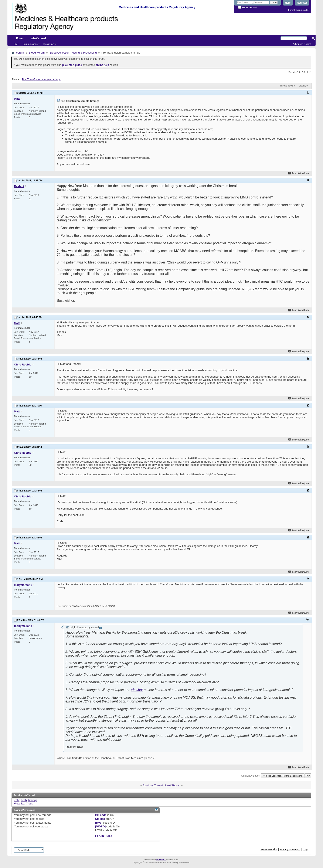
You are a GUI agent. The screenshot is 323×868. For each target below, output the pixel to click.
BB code (101, 815)
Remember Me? (247, 8)
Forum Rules (104, 836)
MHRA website (269, 849)
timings (33, 800)
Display (302, 86)
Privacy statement (290, 849)
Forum (20, 38)
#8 (308, 537)
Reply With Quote (299, 173)
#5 (308, 405)
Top (308, 776)
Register (302, 3)
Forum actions (30, 44)
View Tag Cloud (24, 804)
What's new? (39, 38)
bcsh (24, 800)
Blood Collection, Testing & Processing (73, 53)
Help (288, 3)
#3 (308, 317)
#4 (308, 358)
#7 (308, 490)
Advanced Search (302, 44)
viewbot (137, 690)
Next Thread (173, 785)
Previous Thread (153, 785)
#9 (308, 579)
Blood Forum (37, 53)
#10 (307, 620)
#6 (308, 446)
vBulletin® (161, 860)
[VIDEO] (100, 826)
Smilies (100, 819)
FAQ (16, 44)
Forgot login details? (299, 10)
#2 (308, 180)
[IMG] (99, 823)
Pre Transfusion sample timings (41, 79)
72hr (17, 800)
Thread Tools (287, 86)
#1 (308, 92)
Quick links (49, 44)
